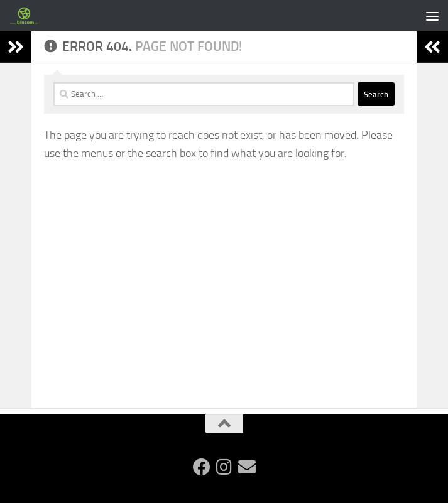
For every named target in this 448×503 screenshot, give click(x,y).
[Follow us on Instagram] (224, 467)
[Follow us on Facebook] (202, 467)
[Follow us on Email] (247, 467)
